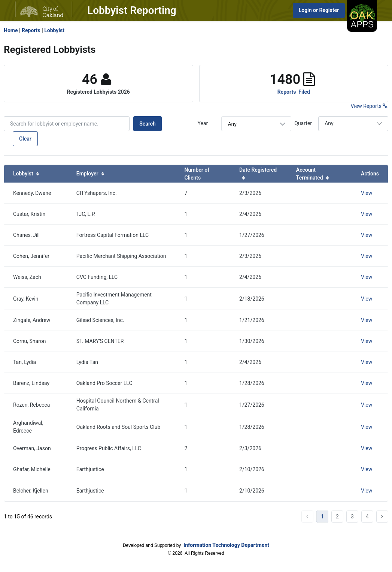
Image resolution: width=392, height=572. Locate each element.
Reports (31, 30)
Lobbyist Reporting (132, 10)
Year (203, 123)
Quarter (303, 123)
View (367, 193)
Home (11, 30)
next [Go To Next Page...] (382, 517)
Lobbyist (54, 30)
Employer (90, 174)
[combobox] (256, 124)
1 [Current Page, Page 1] (322, 517)
